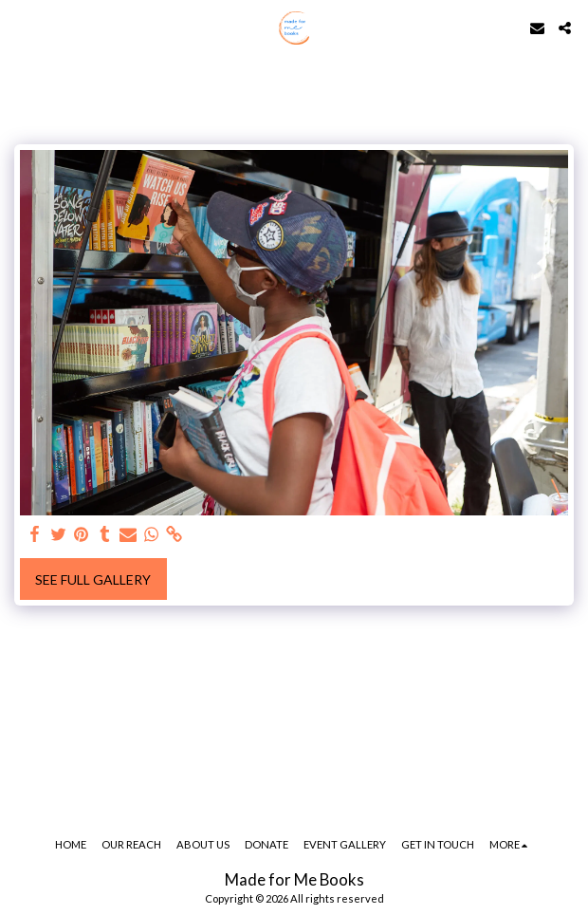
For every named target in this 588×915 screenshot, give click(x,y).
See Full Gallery (93, 579)
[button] (21, 28)
